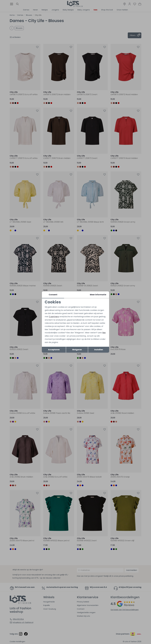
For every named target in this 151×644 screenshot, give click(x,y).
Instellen (99, 350)
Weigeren (77, 350)
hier (104, 333)
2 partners (54, 317)
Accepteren (54, 350)
